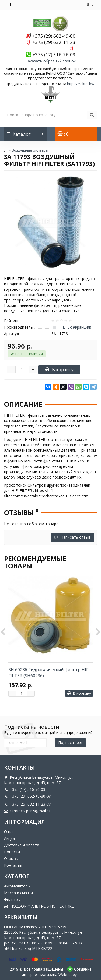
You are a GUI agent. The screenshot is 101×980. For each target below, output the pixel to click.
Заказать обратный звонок (51, 61)
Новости (12, 852)
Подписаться (70, 742)
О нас (9, 832)
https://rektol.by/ (81, 84)
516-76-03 (54, 55)
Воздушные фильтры (30, 150)
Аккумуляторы (17, 886)
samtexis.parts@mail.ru (27, 811)
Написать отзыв (72, 537)
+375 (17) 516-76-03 (25, 789)
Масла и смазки (18, 893)
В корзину (59, 370)
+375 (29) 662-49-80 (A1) (29, 796)
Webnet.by (68, 974)
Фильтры (12, 899)
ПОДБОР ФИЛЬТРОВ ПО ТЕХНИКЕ (39, 906)
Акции (9, 838)
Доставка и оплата (22, 845)
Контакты (13, 865)
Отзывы (11, 858)
